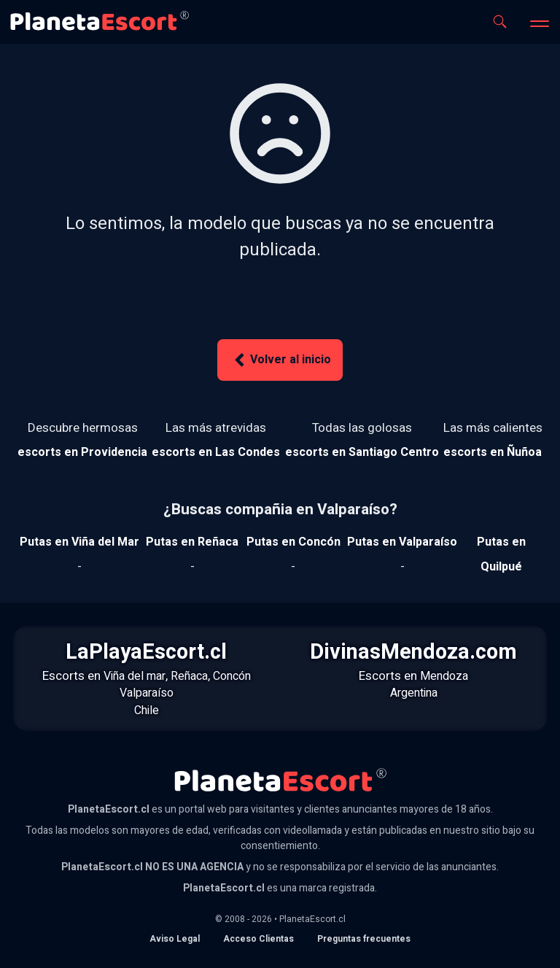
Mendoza (444, 676)
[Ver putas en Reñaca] (192, 542)
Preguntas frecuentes (364, 939)
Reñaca (189, 676)
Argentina (414, 693)
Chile (147, 710)
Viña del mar (135, 676)
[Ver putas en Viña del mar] (79, 542)
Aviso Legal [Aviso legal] (175, 939)
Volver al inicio (280, 360)
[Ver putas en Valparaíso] (402, 542)
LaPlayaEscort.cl (146, 652)
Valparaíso (147, 693)
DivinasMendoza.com (413, 652)
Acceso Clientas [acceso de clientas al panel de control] (258, 939)
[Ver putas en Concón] (293, 542)
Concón (232, 676)
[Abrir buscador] (500, 22)
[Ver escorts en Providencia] (82, 452)
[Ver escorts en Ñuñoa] (493, 452)
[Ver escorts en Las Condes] (216, 452)
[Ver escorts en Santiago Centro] (362, 452)
